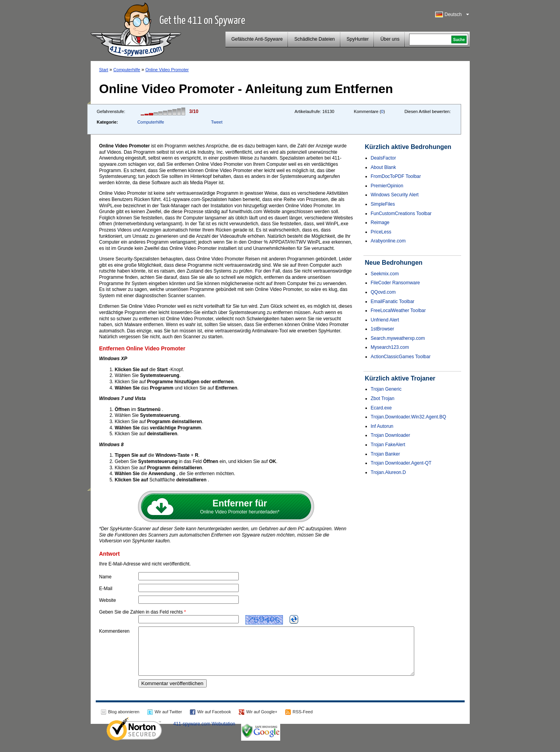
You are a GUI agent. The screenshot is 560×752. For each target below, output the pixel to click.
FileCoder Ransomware (395, 283)
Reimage (380, 223)
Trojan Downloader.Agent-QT (401, 463)
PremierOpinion (387, 186)
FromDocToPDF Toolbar (396, 176)
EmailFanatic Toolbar (393, 302)
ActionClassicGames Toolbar (401, 357)
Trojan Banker (386, 454)
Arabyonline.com (388, 241)
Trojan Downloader (391, 435)
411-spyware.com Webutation (205, 733)
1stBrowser (383, 329)
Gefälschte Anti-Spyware (257, 39)
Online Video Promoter (167, 70)
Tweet (217, 122)
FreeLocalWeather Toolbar (398, 310)
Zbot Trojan (383, 398)
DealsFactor (384, 158)
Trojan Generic (386, 389)
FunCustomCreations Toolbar (401, 214)
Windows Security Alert (395, 195)
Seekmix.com (385, 274)
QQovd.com (383, 292)
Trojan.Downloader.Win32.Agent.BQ (409, 417)
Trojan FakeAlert (388, 445)
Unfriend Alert (385, 320)
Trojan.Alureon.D (388, 472)
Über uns (390, 39)
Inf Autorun (382, 426)
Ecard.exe (381, 408)
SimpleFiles (383, 204)
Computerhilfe (127, 70)
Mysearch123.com (390, 347)
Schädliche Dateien (314, 39)
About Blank (384, 167)
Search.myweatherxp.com (398, 338)
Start (104, 70)
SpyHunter (358, 39)
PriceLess (381, 232)
